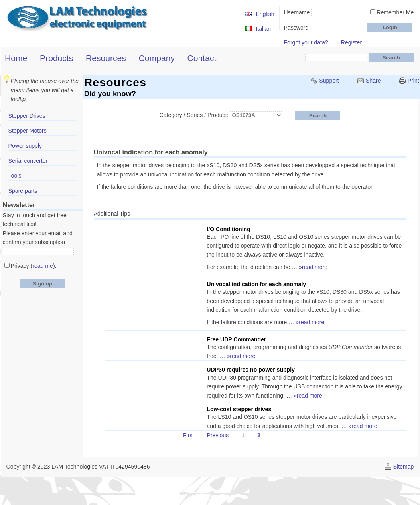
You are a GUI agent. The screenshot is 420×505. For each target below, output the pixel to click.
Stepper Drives (27, 116)
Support (329, 81)
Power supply (25, 146)
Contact (202, 58)
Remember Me (395, 12)
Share (373, 81)
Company (157, 58)
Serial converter (28, 161)
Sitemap (404, 467)
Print (413, 81)
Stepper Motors (28, 131)
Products (56, 58)
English (265, 14)
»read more (313, 267)
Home (16, 58)
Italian (263, 29)
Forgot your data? (306, 42)
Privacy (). (34, 266)
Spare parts (23, 191)
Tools (15, 176)
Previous (218, 435)
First (188, 435)
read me (43, 266)
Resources (106, 58)
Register (351, 42)
